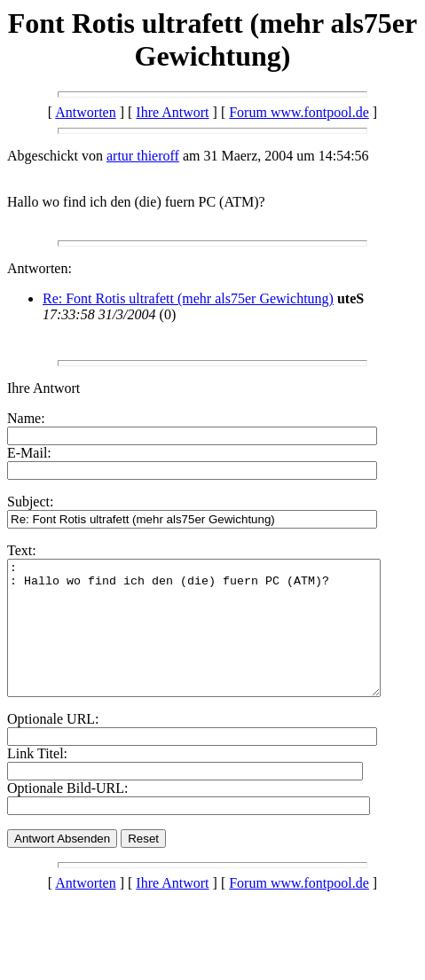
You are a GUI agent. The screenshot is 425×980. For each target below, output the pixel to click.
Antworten (85, 112)
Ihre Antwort (172, 112)
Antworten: (39, 268)
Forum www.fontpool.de (299, 112)
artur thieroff (143, 156)
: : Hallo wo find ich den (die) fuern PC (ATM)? (216, 641)
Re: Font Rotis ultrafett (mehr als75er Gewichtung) (188, 298)
